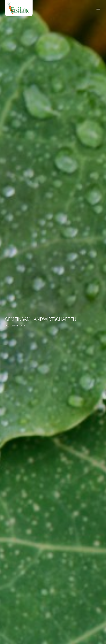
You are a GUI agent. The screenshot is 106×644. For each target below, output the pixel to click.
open (98, 8)
